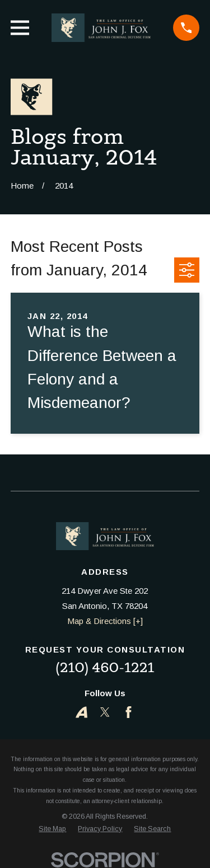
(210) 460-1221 (105, 667)
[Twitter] (105, 712)
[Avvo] (81, 712)
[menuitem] (52, 829)
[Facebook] (129, 712)
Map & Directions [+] (105, 621)
